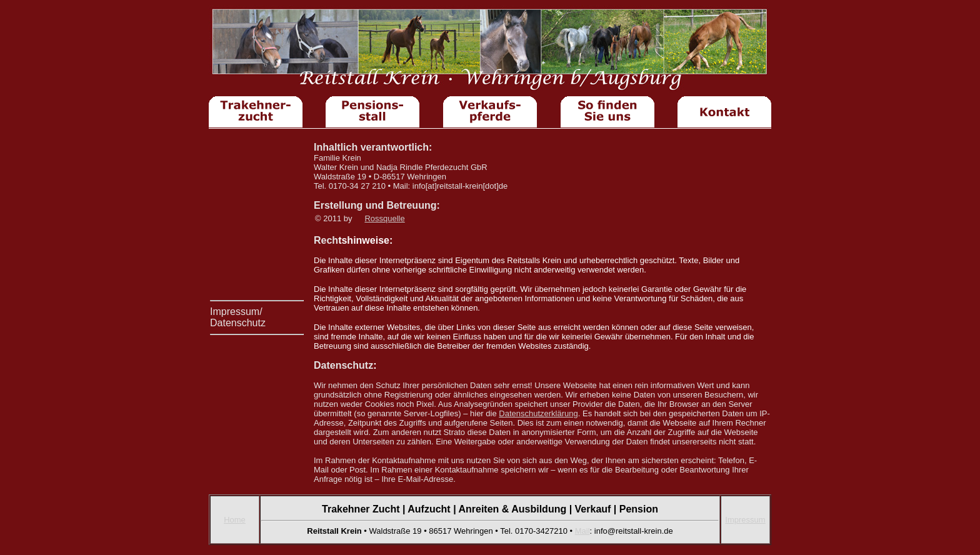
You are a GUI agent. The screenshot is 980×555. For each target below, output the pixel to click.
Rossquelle (384, 218)
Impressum (745, 520)
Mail (582, 531)
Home (235, 520)
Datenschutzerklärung (538, 413)
